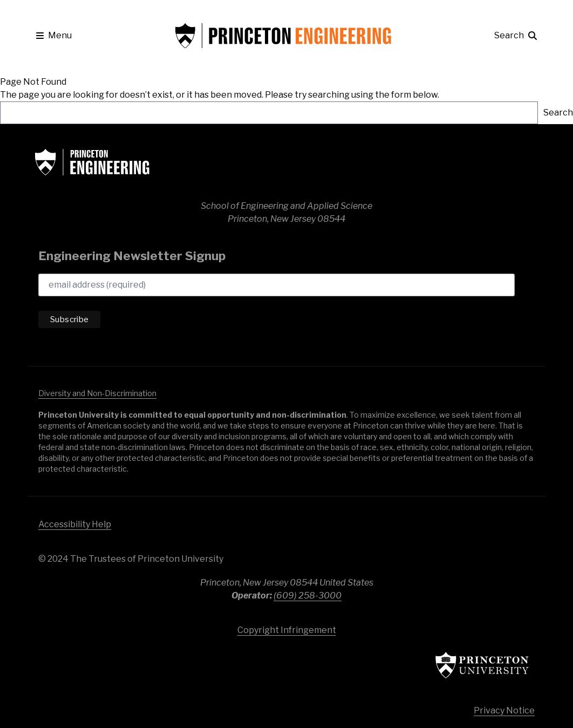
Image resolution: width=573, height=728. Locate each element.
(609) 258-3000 (308, 596)
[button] (54, 36)
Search (558, 113)
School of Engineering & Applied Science (114, 162)
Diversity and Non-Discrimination (97, 393)
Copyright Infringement (287, 630)
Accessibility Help (75, 524)
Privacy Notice (504, 710)
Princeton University (465, 665)
